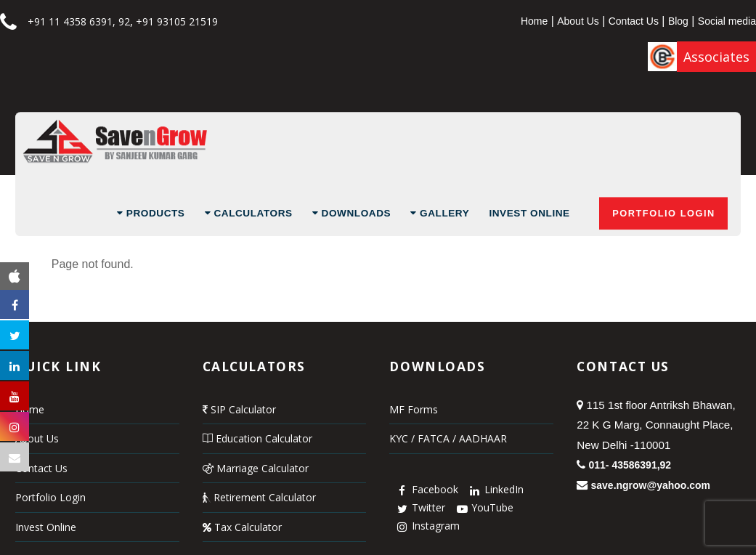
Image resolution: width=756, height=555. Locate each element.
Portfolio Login (664, 213)
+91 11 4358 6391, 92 (79, 21)
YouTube (483, 507)
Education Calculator (257, 438)
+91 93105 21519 (177, 21)
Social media (727, 21)
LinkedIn (495, 489)
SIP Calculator (239, 409)
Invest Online (529, 213)
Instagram (426, 526)
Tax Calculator (242, 527)
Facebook (426, 489)
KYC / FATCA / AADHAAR (448, 438)
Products (151, 213)
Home (534, 21)
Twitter (419, 507)
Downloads (351, 213)
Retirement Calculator (259, 497)
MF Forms (414, 409)
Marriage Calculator (256, 468)
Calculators (249, 213)
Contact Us (634, 21)
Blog (678, 21)
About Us (578, 21)
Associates (716, 57)
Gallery (440, 213)
